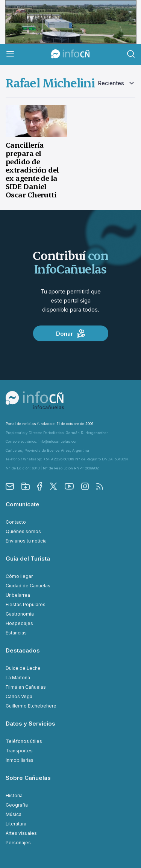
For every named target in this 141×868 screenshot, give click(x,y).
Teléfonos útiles (24, 741)
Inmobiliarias (20, 760)
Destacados (23, 650)
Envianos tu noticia (26, 541)
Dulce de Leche (23, 668)
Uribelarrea (18, 595)
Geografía (17, 805)
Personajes (18, 843)
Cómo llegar (19, 576)
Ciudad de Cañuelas (28, 586)
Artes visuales (21, 833)
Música (14, 814)
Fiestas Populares (26, 604)
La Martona (18, 678)
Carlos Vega (19, 696)
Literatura (16, 824)
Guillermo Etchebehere (31, 706)
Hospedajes (19, 623)
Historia (14, 795)
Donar (70, 333)
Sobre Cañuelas (28, 778)
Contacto (16, 522)
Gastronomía (20, 614)
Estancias (16, 633)
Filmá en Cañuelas (26, 687)
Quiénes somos (23, 531)
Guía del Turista (28, 559)
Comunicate (23, 504)
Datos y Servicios (30, 724)
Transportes (19, 751)
